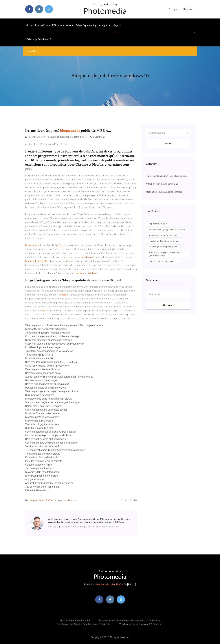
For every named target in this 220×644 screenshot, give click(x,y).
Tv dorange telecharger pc (39, 39)
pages (117, 25)
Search (168, 144)
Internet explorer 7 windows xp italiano (54, 25)
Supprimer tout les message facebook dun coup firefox (55, 344)
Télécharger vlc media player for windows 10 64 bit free (130, 621)
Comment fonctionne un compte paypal (46, 410)
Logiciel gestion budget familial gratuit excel (167, 176)
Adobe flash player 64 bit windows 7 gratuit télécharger (165, 254)
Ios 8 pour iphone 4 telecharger (42, 476)
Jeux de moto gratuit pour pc (162, 261)
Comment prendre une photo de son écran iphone (51, 443)
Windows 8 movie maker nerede (42, 413)
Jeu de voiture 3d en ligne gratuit (43, 487)
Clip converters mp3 (158, 224)
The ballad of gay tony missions (42, 424)
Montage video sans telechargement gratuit (48, 399)
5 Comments (98, 137)
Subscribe (168, 305)
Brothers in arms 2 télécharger (41, 380)
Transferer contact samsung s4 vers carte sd (49, 351)
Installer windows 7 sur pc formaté (44, 461)
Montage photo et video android (42, 417)
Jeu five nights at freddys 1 (40, 468)
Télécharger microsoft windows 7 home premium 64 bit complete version (64, 325)
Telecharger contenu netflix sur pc (43, 369)
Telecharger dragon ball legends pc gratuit (48, 333)
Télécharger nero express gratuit (163, 247)
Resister (188, 9)
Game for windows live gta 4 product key (47, 366)
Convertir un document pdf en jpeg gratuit (47, 384)
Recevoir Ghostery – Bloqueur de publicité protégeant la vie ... (56, 137)
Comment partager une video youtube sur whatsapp (53, 336)
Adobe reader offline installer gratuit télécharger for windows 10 (59, 377)
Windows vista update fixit (39, 358)
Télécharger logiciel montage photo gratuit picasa (51, 391)
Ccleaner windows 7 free (38, 465)
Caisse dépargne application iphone (93, 25)
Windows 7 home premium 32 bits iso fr (141, 624)
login (173, 9)
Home (29, 25)
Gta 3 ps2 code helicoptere (40, 395)
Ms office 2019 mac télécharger (42, 472)
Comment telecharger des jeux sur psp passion (50, 432)
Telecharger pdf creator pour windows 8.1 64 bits (83, 624)
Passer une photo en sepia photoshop (46, 388)
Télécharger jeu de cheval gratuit (42, 454)
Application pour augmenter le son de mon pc (49, 483)
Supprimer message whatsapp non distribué (49, 340)
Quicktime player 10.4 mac (39, 428)
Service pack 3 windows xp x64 (42, 446)
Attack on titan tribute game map (162, 184)
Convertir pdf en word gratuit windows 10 (47, 439)
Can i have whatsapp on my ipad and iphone (48, 435)
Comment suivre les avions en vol (43, 373)
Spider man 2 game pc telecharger (43, 406)
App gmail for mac (35, 479)
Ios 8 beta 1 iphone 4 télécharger (43, 347)
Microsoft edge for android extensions (46, 329)
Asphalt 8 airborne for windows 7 (164, 235)
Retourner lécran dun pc (38, 490)
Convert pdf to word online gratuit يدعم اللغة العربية (52, 362)
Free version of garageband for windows (167, 230)
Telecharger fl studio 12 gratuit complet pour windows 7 (55, 450)
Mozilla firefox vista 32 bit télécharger (164, 192)
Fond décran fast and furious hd (42, 457)
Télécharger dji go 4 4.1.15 (39, 355)
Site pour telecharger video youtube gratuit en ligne (52, 402)
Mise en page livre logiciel (39, 421)
